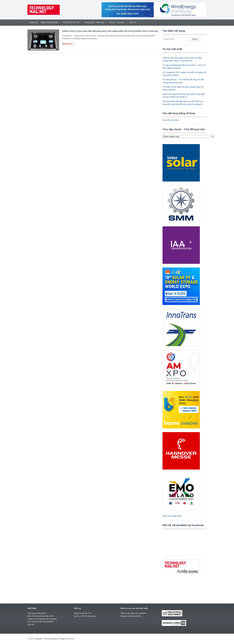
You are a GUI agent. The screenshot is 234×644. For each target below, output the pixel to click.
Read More (68, 44)
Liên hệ (132, 22)
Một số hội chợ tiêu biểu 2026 (40, 616)
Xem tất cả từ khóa (171, 120)
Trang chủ (33, 22)
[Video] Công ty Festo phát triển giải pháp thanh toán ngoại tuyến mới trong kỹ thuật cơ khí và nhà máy (110, 31)
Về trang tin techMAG (37, 613)
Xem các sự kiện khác (172, 516)
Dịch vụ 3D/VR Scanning (85, 616)
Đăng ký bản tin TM (82, 613)
